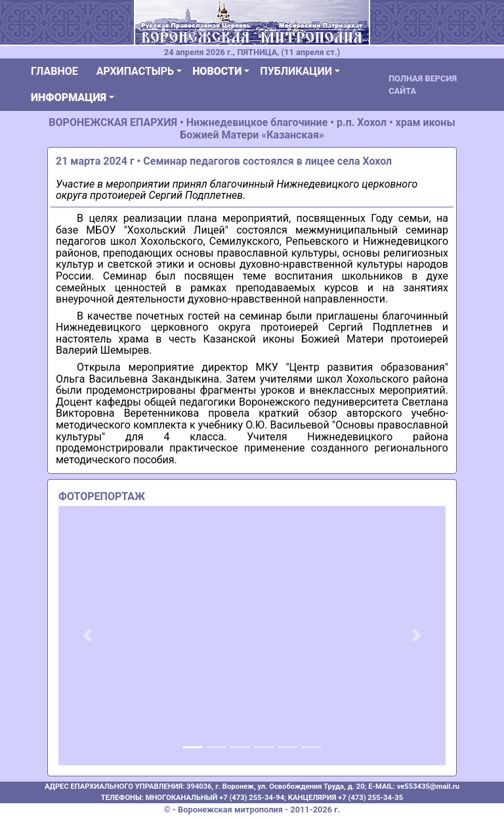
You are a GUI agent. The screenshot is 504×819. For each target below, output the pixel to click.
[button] (88, 636)
